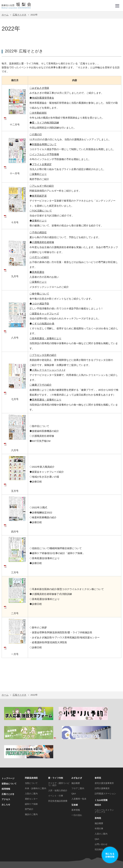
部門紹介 (29, 783)
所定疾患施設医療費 (58, 775)
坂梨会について (9, 757)
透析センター (31, 773)
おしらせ (6, 778)
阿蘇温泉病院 (31, 752)
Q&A (74, 767)
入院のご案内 (31, 767)
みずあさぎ (77, 752)
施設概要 (76, 757)
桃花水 (98, 779)
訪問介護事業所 (102, 762)
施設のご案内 (31, 788)
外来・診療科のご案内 (36, 762)
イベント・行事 (56, 769)
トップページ (8, 752)
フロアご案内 (78, 762)
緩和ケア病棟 (31, 778)
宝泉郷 (75, 779)
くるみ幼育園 (101, 774)
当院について (31, 757)
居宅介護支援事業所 (104, 757)
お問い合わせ (101, 818)
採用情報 (6, 763)
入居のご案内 (101, 807)
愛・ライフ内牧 (56, 752)
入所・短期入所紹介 (58, 764)
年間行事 (99, 802)
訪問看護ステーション (105, 767)
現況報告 (99, 823)
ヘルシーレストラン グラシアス (104, 785)
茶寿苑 (98, 792)
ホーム (5, 15)
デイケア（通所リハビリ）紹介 (59, 758)
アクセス (6, 773)
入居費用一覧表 (79, 773)
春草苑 (98, 752)
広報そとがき (19, 15)
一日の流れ (77, 789)
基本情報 (76, 784)
